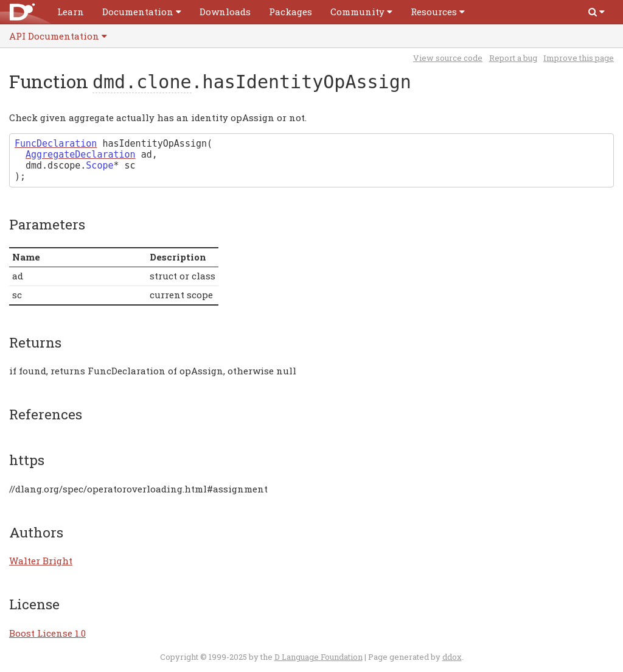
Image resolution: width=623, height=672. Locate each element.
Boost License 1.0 (47, 633)
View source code (448, 58)
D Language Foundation (318, 657)
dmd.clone (142, 82)
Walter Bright (41, 561)
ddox (452, 657)
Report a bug (513, 58)
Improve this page (579, 58)
